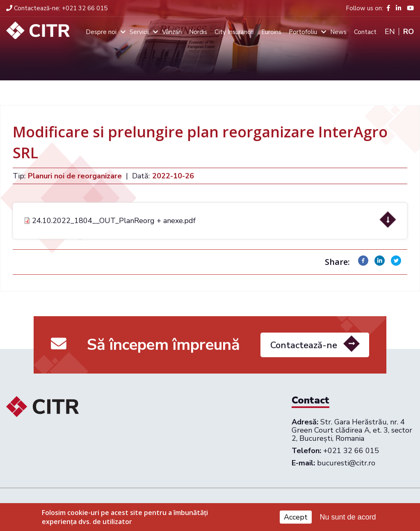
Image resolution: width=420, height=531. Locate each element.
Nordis (198, 32)
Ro (409, 32)
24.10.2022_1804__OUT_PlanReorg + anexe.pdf (114, 221)
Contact (365, 32)
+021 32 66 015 (57, 8)
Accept (296, 519)
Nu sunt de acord (348, 519)
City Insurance (234, 32)
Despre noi (101, 32)
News (338, 32)
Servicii (139, 32)
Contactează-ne (304, 348)
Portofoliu (303, 32)
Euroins (271, 32)
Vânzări (172, 32)
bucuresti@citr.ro (346, 463)
